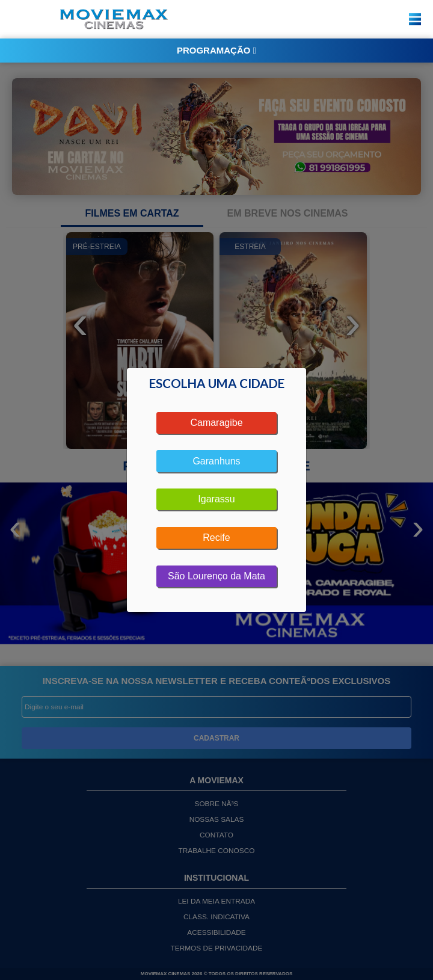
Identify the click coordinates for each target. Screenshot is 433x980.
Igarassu (216, 499)
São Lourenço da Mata (216, 576)
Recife (216, 538)
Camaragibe (216, 423)
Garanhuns (216, 461)
